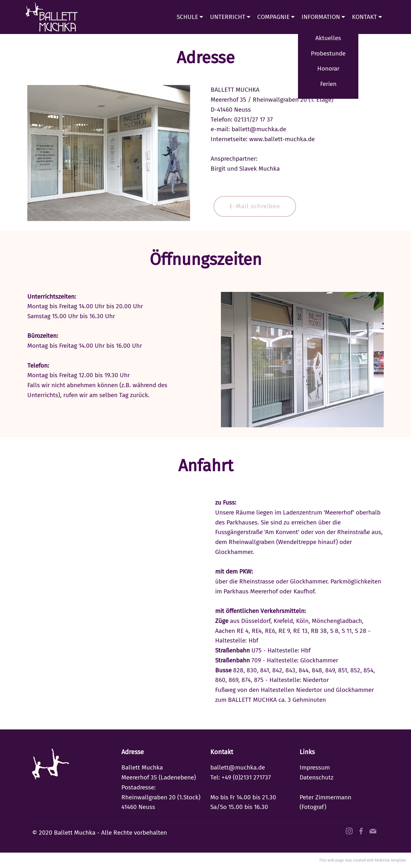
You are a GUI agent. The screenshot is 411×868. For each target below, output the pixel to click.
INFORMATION (321, 17)
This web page (332, 860)
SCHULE (187, 17)
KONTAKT (364, 17)
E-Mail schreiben (255, 206)
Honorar (328, 68)
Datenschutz (316, 777)
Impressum (315, 767)
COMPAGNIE (273, 17)
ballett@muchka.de (238, 767)
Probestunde (328, 53)
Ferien (328, 84)
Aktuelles (328, 38)
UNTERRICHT (228, 17)
